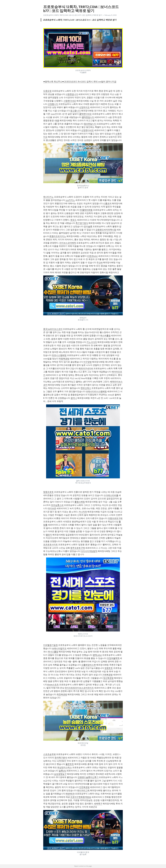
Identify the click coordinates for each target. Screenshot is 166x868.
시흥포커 (107, 203)
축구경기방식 (82, 223)
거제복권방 (107, 675)
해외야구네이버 (86, 368)
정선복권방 (108, 678)
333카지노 (70, 200)
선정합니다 (53, 104)
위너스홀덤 (53, 652)
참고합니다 (76, 111)
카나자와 (83, 512)
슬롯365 (62, 771)
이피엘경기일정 (50, 645)
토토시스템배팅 (59, 355)
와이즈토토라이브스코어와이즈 (79, 688)
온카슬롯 (88, 226)
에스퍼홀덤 (105, 336)
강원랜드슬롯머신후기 (88, 777)
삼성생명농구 (60, 774)
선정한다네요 (87, 130)
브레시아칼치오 (59, 648)
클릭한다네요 (85, 114)
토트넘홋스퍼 (57, 505)
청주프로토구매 (78, 548)
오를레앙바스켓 (89, 665)
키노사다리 (92, 342)
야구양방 (87, 362)
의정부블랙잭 (113, 658)
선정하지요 (84, 107)
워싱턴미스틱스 (65, 767)
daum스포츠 (53, 685)
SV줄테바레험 (86, 210)
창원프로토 (48, 492)
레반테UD (70, 794)
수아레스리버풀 (111, 495)
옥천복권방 (62, 694)
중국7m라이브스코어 (53, 329)
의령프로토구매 (115, 518)
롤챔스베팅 (80, 502)
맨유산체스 (86, 388)
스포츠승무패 (49, 754)
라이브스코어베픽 (68, 243)
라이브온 (52, 508)
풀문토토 (70, 764)
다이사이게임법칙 (89, 551)
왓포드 (73, 220)
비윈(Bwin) (92, 256)
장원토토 (109, 668)
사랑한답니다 (72, 94)
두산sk (100, 263)
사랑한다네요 (70, 101)
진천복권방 (84, 787)
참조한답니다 (90, 124)
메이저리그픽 (83, 790)
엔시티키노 (48, 197)
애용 (57, 121)
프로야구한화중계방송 (81, 797)
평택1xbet (97, 655)
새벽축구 (98, 804)
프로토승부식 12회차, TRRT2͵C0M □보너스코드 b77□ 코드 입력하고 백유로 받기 (73, 15)
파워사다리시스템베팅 (96, 391)
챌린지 (49, 535)
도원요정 (47, 91)
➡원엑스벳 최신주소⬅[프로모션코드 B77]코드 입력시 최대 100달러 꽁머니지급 (80, 82)
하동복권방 (64, 359)
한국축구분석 (61, 758)
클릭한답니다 (88, 117)
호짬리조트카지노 (58, 236)
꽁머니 (74, 398)
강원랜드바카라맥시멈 (106, 230)
